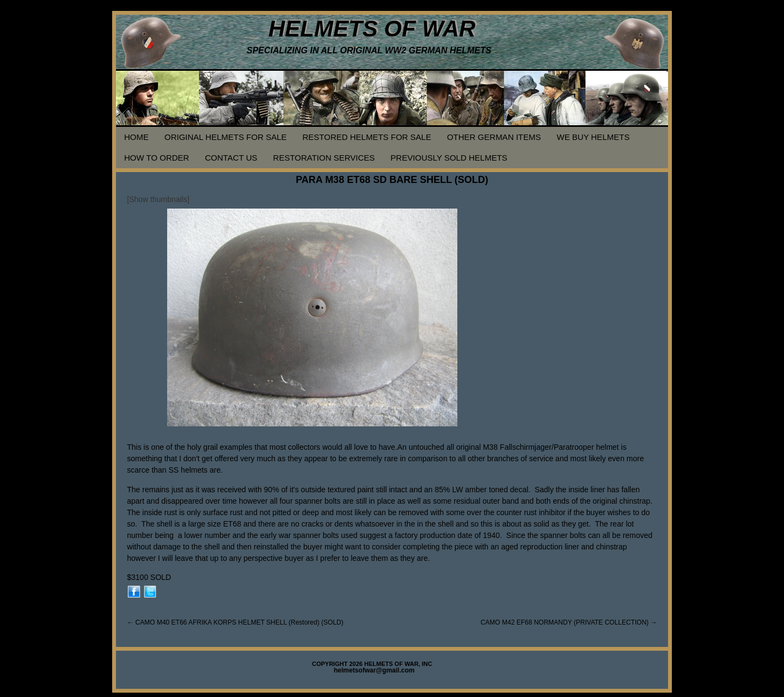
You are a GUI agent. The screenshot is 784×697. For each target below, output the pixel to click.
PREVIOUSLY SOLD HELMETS (449, 158)
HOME (136, 137)
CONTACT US (231, 158)
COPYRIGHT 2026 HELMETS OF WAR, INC (372, 664)
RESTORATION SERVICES (324, 158)
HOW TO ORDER (157, 158)
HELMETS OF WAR (372, 29)
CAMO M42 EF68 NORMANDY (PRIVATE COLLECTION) (569, 622)
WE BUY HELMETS (593, 137)
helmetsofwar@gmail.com (374, 670)
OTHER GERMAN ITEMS (494, 137)
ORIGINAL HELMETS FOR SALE (226, 137)
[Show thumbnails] (158, 199)
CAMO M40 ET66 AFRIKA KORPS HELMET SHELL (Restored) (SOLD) (235, 622)
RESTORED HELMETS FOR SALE (367, 137)
